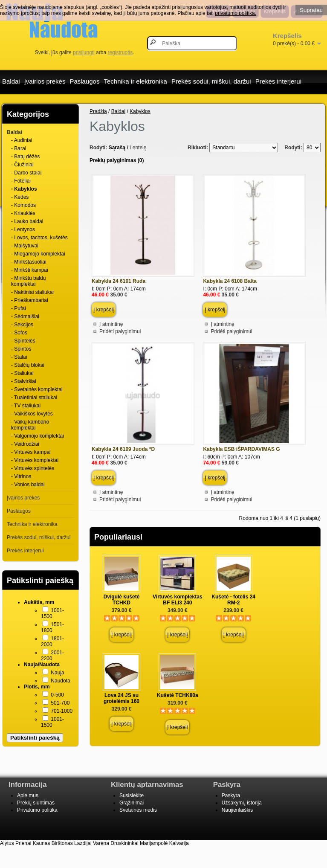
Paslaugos (84, 81)
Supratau (311, 10)
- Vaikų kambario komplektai (30, 425)
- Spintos (21, 349)
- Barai (19, 148)
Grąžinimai (132, 803)
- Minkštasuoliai (29, 262)
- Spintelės (23, 341)
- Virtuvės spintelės (33, 468)
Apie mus (28, 795)
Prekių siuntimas (36, 803)
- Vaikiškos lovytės (32, 414)
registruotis (120, 52)
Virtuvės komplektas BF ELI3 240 (178, 600)
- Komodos (23, 205)
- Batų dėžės (25, 157)
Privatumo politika (37, 810)
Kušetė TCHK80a (178, 695)
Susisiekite (132, 795)
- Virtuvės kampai (31, 452)
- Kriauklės (23, 213)
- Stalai (19, 357)
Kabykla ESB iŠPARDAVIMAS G (241, 449)
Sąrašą (117, 148)
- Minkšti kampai (30, 270)
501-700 (60, 703)
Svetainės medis (138, 810)
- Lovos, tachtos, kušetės (39, 238)
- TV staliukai (26, 406)
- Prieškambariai (30, 300)
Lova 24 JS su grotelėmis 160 (122, 698)
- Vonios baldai (28, 485)
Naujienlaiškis (237, 810)
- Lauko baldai (27, 221)
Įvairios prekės (45, 81)
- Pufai (19, 308)
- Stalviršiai (24, 381)
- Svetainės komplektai (37, 389)
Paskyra (231, 795)
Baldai (11, 81)
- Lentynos (23, 229)
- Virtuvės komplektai (35, 460)
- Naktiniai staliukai (32, 292)
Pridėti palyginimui (120, 331)
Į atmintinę (111, 324)
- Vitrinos (21, 476)
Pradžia (98, 111)
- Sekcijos (22, 325)
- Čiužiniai (22, 165)
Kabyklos (140, 111)
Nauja (57, 673)
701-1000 (62, 711)
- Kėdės (20, 197)
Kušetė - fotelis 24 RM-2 (233, 600)
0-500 (57, 695)
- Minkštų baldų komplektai (28, 281)
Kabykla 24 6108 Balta (230, 281)
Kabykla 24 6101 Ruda (119, 281)
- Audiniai (22, 140)
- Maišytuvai (25, 246)
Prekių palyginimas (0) (117, 160)
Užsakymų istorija (242, 803)
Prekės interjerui (278, 81)
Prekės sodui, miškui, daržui (211, 81)
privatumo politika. (236, 13)
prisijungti (84, 52)
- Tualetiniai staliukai (34, 398)
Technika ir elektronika (135, 81)
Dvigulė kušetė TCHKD (122, 600)
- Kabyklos (24, 189)
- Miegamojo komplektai (38, 254)
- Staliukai (22, 373)
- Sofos (19, 333)
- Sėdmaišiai (25, 316)
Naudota (60, 681)
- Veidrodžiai (25, 444)
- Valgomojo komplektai (38, 436)
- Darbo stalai (26, 173)
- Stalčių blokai (28, 365)
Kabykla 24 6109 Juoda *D (123, 449)
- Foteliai (21, 181)
